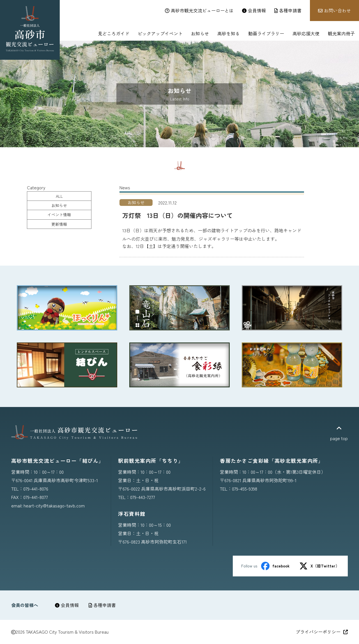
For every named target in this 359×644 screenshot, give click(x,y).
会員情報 (67, 605)
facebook (275, 566)
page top (339, 433)
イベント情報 (59, 215)
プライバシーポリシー (322, 632)
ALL (59, 196)
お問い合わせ (334, 10)
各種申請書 (102, 605)
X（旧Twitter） (319, 566)
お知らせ (59, 205)
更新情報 (59, 224)
